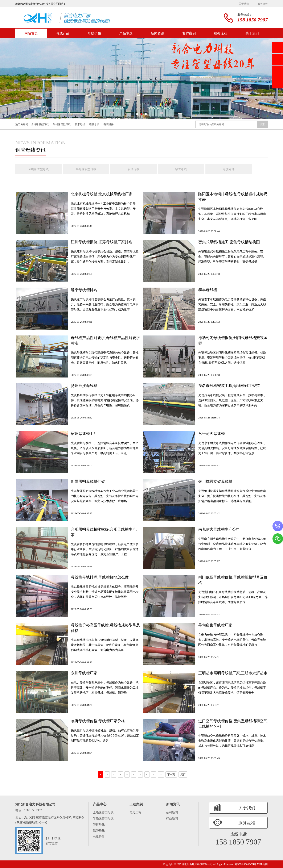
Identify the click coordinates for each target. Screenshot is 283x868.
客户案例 (189, 33)
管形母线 (80, 124)
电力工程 (135, 812)
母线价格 (94, 33)
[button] (137, 114)
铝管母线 (94, 124)
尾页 (183, 775)
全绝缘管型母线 (40, 124)
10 (161, 775)
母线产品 (63, 33)
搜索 (262, 124)
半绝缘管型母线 (62, 124)
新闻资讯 (157, 33)
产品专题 (126, 33)
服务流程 (263, 4)
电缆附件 (108, 124)
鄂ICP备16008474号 (246, 864)
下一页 (171, 775)
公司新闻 (172, 812)
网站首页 (31, 33)
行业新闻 (172, 819)
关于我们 (244, 4)
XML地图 (262, 864)
